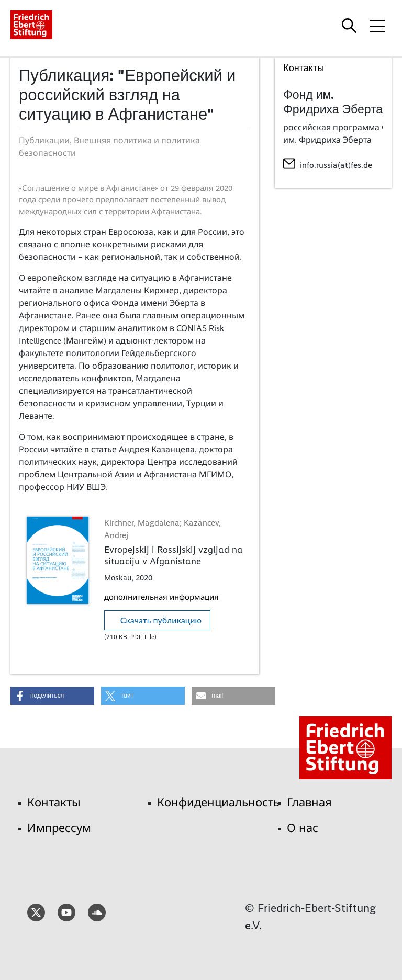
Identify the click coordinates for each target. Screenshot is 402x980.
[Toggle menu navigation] (377, 26)
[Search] (351, 26)
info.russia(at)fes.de (336, 165)
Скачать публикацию (161, 620)
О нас (303, 828)
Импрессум (59, 828)
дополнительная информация (161, 597)
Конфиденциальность (218, 802)
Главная (309, 802)
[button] (52, 696)
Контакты (54, 802)
